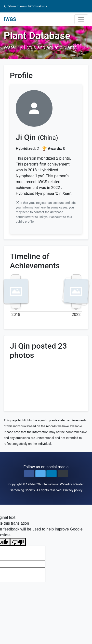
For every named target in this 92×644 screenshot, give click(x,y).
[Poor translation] (18, 542)
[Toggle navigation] (81, 19)
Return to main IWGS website (26, 6)
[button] (29, 474)
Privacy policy (73, 490)
